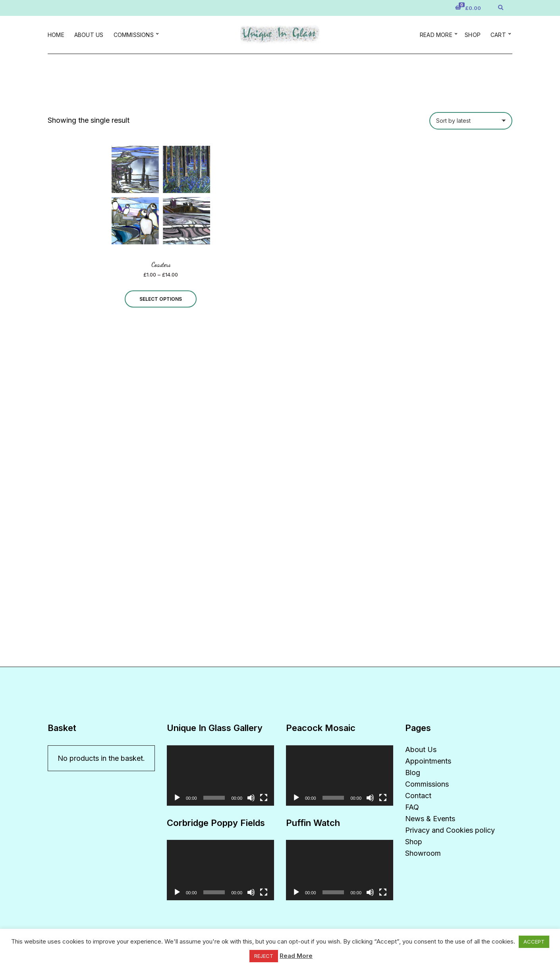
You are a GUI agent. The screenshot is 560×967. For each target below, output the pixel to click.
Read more (436, 35)
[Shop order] (471, 121)
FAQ (412, 807)
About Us (89, 35)
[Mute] (251, 798)
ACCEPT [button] (534, 942)
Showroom (423, 853)
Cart (498, 35)
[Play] (177, 798)
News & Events (430, 819)
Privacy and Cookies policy (450, 830)
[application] (220, 776)
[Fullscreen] (264, 798)
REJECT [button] (264, 956)
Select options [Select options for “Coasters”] (161, 299)
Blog (413, 773)
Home (56, 35)
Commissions (134, 35)
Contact (418, 796)
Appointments (428, 761)
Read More (296, 956)
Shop (473, 35)
